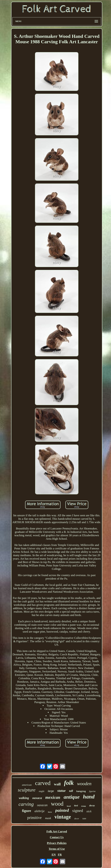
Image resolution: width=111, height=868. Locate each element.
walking (24, 798)
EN (54, 855)
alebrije (40, 811)
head (69, 806)
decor (77, 819)
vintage (63, 817)
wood (57, 804)
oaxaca (37, 798)
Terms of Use (57, 849)
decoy (92, 806)
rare (84, 818)
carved (43, 783)
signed (78, 811)
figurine (92, 791)
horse (50, 812)
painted (62, 810)
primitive (34, 818)
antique (72, 797)
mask (48, 818)
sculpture (27, 790)
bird (76, 806)
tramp (84, 806)
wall (57, 784)
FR (60, 855)
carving (26, 804)
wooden (84, 784)
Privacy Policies (57, 843)
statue (62, 791)
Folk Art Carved (57, 831)
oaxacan (42, 805)
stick (89, 811)
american (27, 785)
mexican (53, 797)
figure (27, 811)
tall (71, 791)
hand (89, 797)
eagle (41, 791)
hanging (81, 791)
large (51, 791)
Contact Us (57, 837)
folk (69, 783)
